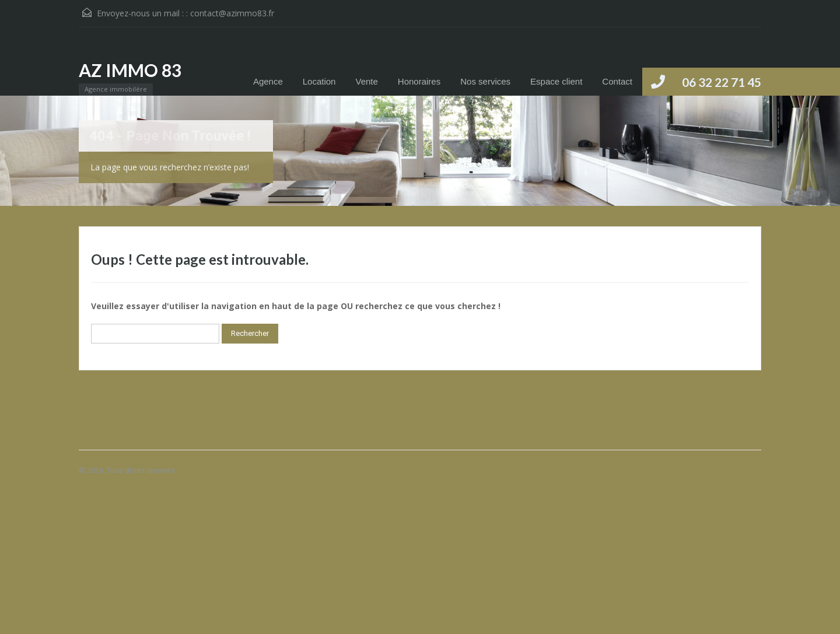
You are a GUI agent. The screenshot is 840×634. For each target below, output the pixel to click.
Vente (366, 81)
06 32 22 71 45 (722, 82)
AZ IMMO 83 (130, 70)
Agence (268, 81)
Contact (617, 81)
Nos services (485, 81)
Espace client (556, 81)
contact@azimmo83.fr (232, 13)
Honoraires (419, 81)
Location (319, 81)
